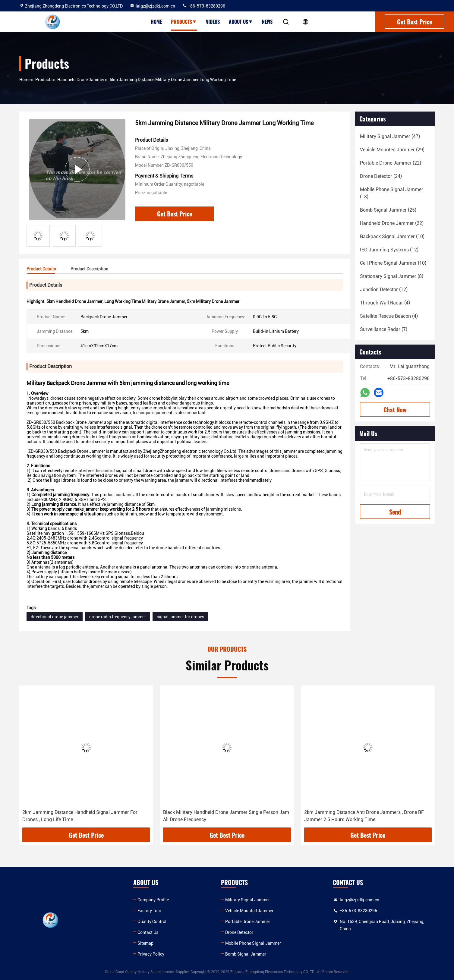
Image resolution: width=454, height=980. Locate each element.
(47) (390, 136)
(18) (392, 193)
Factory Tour (149, 911)
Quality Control (152, 922)
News (267, 22)
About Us (241, 22)
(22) (391, 163)
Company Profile (153, 900)
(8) (392, 276)
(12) (389, 250)
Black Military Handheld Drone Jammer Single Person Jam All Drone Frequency (226, 816)
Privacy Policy (151, 954)
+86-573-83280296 (204, 6)
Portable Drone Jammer (248, 922)
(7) (384, 329)
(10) (392, 236)
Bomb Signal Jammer (246, 954)
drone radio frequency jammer (118, 617)
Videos (213, 22)
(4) (385, 303)
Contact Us (148, 932)
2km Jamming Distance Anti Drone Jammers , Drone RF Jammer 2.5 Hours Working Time (364, 816)
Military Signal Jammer (247, 900)
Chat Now (395, 410)
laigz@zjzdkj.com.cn (152, 6)
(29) (392, 150)
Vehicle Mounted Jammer (249, 911)
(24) (381, 176)
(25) (388, 210)
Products (184, 22)
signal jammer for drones (180, 617)
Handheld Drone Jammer (81, 80)
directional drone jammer (55, 617)
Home (156, 22)
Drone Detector (239, 932)
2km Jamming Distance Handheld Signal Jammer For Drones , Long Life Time (80, 816)
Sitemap (145, 943)
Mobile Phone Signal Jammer (253, 943)
